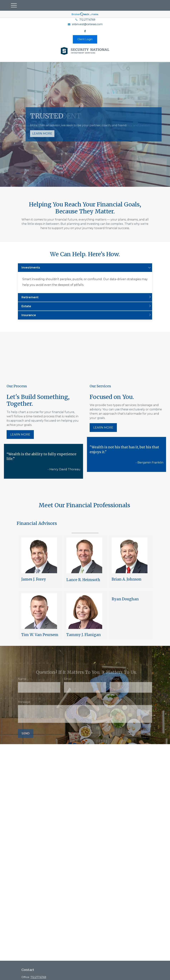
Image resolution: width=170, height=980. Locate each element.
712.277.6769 (85, 20)
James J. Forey (34, 579)
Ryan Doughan (125, 599)
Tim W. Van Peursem (40, 635)
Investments (31, 268)
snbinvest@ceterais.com (85, 24)
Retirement (30, 297)
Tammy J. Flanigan (84, 635)
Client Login (85, 39)
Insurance (29, 315)
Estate (26, 306)
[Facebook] (85, 31)
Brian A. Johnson (127, 579)
